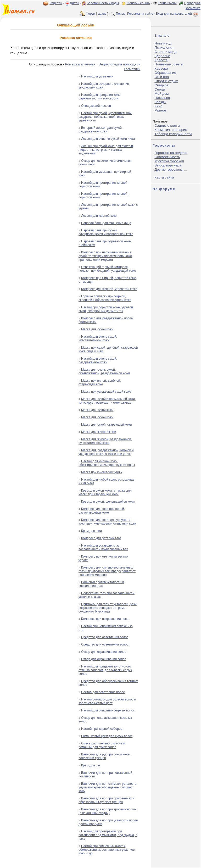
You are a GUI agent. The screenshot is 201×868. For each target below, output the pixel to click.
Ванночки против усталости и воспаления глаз (101, 584)
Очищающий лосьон (96, 106)
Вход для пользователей (177, 14)
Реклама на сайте (140, 14)
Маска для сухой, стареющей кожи (107, 425)
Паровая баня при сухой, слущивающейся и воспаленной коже (106, 232)
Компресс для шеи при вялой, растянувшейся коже (102, 511)
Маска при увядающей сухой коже (106, 392)
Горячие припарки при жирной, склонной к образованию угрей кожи (105, 298)
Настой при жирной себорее (102, 729)
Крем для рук (91, 765)
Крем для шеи (91, 531)
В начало (162, 35)
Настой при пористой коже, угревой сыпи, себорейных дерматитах (106, 309)
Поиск (120, 14)
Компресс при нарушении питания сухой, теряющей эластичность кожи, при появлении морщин (106, 256)
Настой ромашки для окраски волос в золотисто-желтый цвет (107, 701)
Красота (161, 60)
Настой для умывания (97, 76)
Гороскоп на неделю (171, 153)
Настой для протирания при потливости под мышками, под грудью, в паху (108, 835)
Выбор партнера (168, 165)
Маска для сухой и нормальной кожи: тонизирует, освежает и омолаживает (107, 401)
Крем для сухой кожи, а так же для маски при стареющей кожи (105, 492)
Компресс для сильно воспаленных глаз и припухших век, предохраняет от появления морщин (107, 571)
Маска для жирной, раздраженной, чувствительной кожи (105, 441)
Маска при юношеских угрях (102, 472)
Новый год (163, 43)
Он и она (162, 77)
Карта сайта (164, 177)
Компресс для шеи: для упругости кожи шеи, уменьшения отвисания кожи (107, 522)
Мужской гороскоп (169, 161)
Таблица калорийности (173, 134)
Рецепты (56, 3)
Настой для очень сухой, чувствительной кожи (98, 338)
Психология (164, 48)
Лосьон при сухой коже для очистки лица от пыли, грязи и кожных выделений (106, 150)
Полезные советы (169, 64)
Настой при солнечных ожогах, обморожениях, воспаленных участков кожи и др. (107, 850)
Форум (91, 14)
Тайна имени (167, 3)
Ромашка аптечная (80, 64)
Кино (158, 106)
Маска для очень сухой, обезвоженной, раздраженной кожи (104, 371)
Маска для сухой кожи (97, 329)
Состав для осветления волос (103, 692)
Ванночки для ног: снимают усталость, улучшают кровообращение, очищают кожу (108, 787)
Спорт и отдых (166, 81)
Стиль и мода (165, 52)
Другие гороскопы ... (171, 169)
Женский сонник (138, 3)
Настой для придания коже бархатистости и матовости (100, 97)
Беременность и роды (103, 3)
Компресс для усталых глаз (101, 538)
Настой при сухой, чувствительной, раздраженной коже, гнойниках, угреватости (105, 117)
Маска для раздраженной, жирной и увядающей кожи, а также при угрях (106, 452)
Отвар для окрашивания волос (104, 652)
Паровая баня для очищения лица (106, 223)
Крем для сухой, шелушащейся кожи (108, 502)
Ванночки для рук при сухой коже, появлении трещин (105, 756)
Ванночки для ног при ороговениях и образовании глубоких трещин (107, 800)
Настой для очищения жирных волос (108, 710)
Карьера (161, 68)
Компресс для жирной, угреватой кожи (109, 289)
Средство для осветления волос (105, 637)
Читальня (162, 98)
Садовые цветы (167, 126)
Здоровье (162, 56)
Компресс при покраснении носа (105, 619)
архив (102, 14)
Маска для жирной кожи (99, 432)
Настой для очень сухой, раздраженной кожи (98, 360)
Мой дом (161, 94)
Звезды (160, 102)
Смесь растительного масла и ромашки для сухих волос (102, 745)
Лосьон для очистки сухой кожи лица (108, 139)
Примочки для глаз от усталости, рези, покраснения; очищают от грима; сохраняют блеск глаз (108, 608)
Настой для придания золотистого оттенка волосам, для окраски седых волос (105, 670)
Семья (160, 89)
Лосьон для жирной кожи (99, 216)
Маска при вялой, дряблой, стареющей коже (100, 382)
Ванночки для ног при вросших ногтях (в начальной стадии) (107, 811)
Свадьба (161, 85)
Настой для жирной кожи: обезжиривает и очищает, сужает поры (107, 463)
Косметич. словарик (171, 130)
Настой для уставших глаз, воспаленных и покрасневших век (103, 547)
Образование (165, 73)
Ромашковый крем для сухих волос (107, 736)
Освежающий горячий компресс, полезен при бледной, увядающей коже (107, 269)
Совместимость (167, 157)
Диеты (74, 3)
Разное (160, 110)
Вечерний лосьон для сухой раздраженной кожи (100, 130)
